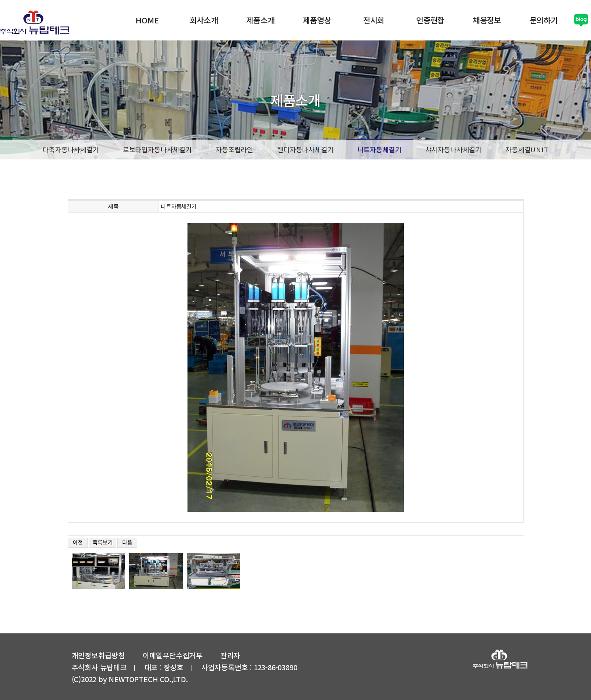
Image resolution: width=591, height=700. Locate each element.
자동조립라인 (234, 149)
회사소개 (203, 20)
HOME (147, 20)
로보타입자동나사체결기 (157, 149)
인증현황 (429, 20)
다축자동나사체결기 (71, 149)
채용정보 (486, 20)
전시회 (373, 20)
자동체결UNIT (527, 149)
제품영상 (317, 20)
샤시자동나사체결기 (454, 149)
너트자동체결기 (380, 149)
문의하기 (543, 20)
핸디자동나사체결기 (305, 149)
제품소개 (260, 20)
